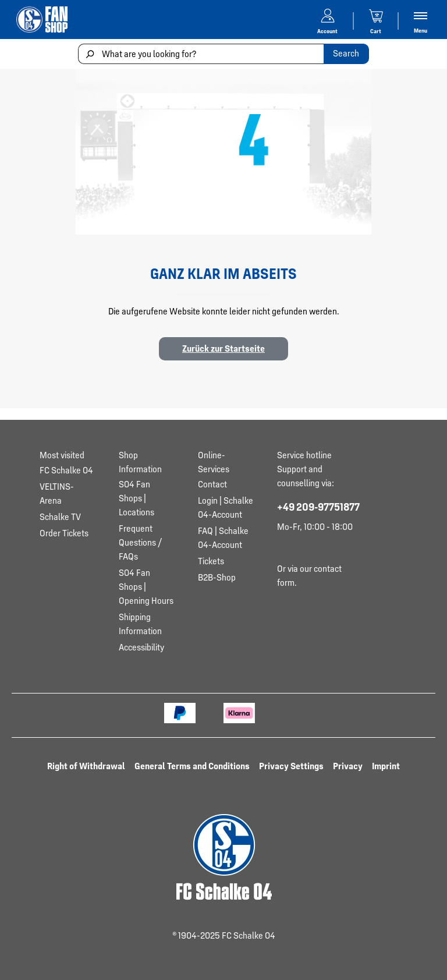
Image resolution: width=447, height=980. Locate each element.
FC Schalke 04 (66, 470)
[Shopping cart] (376, 20)
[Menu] (420, 21)
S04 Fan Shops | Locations (136, 498)
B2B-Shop (217, 577)
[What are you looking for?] (201, 54)
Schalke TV (60, 517)
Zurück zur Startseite (223, 349)
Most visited (62, 455)
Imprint (386, 766)
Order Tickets (64, 533)
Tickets (211, 561)
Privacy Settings (291, 766)
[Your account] (328, 20)
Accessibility (141, 647)
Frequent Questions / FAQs (140, 542)
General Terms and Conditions (192, 766)
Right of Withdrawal (86, 766)
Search (346, 53)
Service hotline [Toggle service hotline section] (304, 455)
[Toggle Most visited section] (68, 455)
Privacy (348, 766)
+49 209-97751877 (318, 507)
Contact (212, 484)
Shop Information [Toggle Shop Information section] (140, 462)
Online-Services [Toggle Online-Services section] (214, 462)
